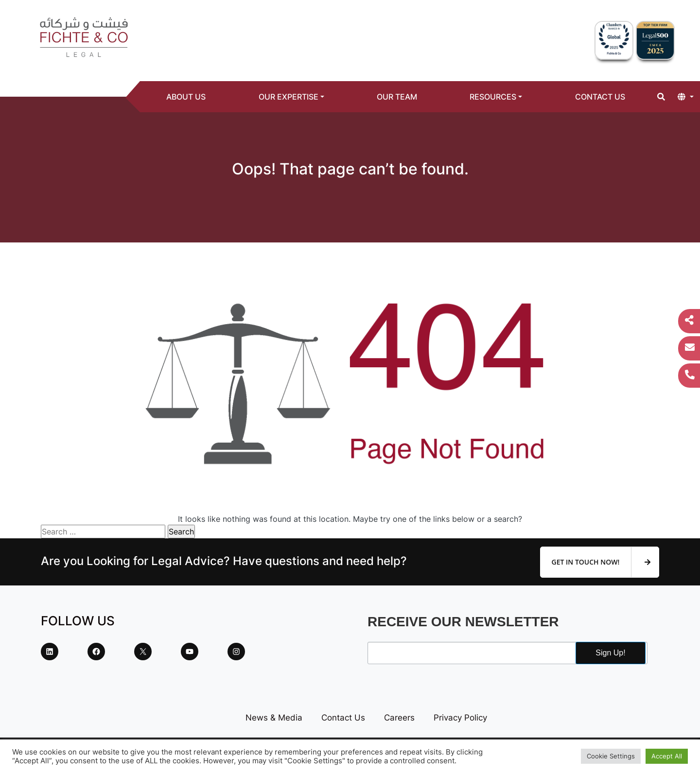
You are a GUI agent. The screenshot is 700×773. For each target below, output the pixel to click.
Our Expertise (289, 97)
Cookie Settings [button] (611, 756)
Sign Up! (610, 653)
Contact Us (600, 97)
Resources (493, 97)
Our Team (397, 97)
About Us (186, 97)
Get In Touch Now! (601, 562)
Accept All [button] (667, 756)
